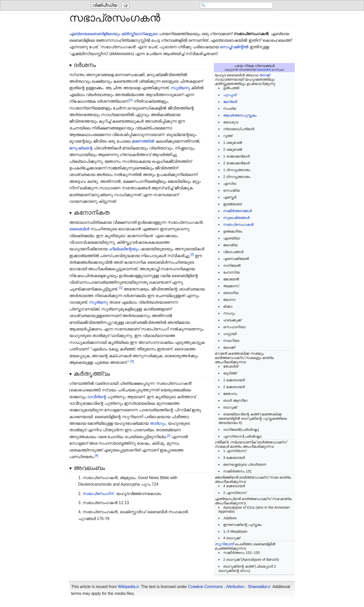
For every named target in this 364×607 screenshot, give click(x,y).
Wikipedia (127, 587)
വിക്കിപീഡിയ (105, 5)
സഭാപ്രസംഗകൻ (238, 224)
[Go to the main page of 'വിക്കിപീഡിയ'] (106, 6)
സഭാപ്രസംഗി (97, 494)
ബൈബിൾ (264, 70)
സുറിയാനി (224, 544)
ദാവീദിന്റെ (97, 397)
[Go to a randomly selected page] (126, 6)
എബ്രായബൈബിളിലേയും (95, 34)
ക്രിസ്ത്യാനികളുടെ (140, 34)
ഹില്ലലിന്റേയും (124, 249)
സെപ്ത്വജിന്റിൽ (234, 47)
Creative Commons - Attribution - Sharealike (227, 587)
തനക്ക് (265, 75)
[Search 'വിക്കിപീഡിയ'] (233, 6)
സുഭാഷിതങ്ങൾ (236, 218)
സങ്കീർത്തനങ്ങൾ (237, 211)
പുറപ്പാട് (230, 95)
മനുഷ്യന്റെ (81, 148)
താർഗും (158, 423)
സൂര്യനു (180, 88)
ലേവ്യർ (230, 102)
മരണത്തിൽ (143, 141)
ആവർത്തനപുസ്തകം (240, 115)
